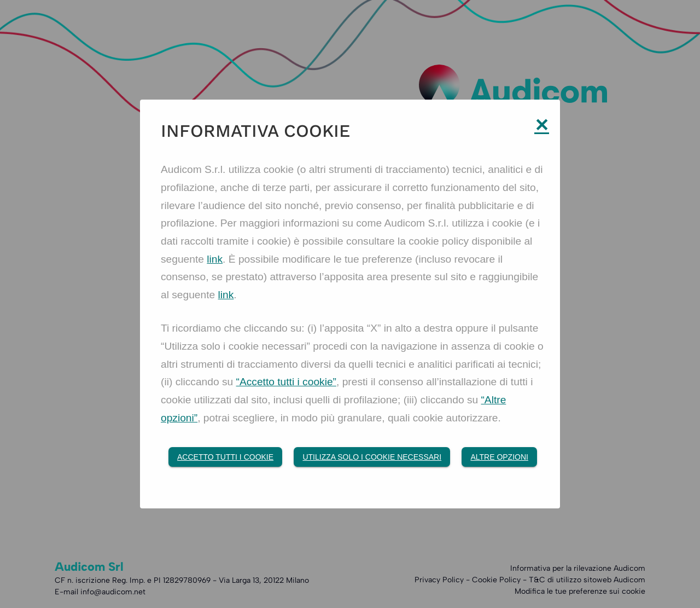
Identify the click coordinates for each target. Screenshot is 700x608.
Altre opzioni (499, 457)
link (215, 259)
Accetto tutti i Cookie (225, 457)
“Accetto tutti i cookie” (286, 382)
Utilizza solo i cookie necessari (372, 457)
